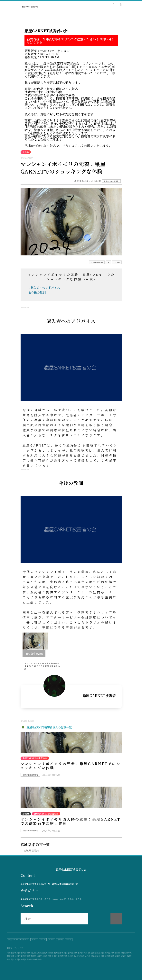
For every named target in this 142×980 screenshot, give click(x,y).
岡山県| (76, 956)
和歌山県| (58, 956)
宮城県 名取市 (31, 850)
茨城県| (51, 953)
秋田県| (33, 953)
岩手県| (22, 953)
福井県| (112, 953)
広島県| (82, 956)
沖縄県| (35, 959)
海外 (40, 959)
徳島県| (94, 956)
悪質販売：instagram (42, 57)
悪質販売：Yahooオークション (47, 51)
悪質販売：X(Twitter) (42, 54)
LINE (117, 262)
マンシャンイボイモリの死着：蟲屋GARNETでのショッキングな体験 (71, 766)
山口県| (88, 956)
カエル (55, 899)
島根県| (71, 956)
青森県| (16, 953)
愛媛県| (106, 956)
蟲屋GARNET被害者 (111, 181)
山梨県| (118, 953)
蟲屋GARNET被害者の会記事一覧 (35, 884)
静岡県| (10, 956)
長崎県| (129, 956)
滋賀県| (28, 956)
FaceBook (97, 262)
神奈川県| (87, 953)
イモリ (47, 899)
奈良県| (51, 956)
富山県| (100, 953)
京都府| (33, 956)
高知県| (112, 956)
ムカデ (63, 899)
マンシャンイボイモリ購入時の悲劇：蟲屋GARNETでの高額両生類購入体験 (71, 821)
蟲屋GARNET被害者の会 (31, 899)
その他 (71, 899)
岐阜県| (129, 953)
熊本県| (10, 959)
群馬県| (63, 953)
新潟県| (94, 953)
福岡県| (118, 956)
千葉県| (75, 953)
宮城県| (28, 953)
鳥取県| (65, 956)
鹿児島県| (28, 959)
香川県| (100, 956)
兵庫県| (45, 956)
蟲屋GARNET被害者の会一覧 (65, 884)
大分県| (16, 959)
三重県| (22, 956)
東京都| (80, 953)
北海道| (10, 953)
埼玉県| (69, 953)
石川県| (106, 953)
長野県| (123, 953)
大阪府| (39, 956)
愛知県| (16, 956)
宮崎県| (22, 959)
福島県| (45, 953)
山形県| (39, 953)
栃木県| (57, 953)
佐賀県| (123, 956)
